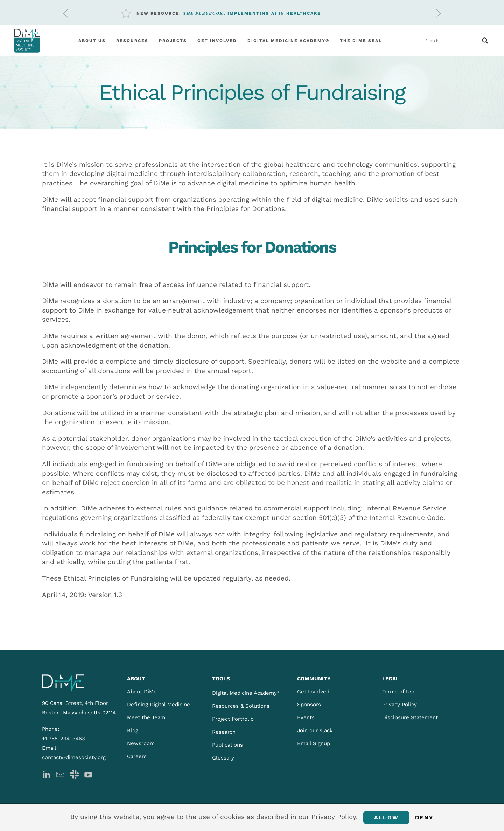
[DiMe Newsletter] (60, 774)
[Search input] (452, 41)
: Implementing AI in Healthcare (252, 13)
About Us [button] (92, 41)
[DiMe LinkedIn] (46, 774)
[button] (65, 13)
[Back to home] (27, 41)
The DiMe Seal (361, 41)
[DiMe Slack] (74, 774)
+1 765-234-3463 (64, 739)
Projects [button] (173, 41)
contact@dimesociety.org (74, 757)
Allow (386, 818)
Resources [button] (132, 41)
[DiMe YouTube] (88, 774)
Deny (424, 818)
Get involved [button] (217, 41)
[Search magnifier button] (485, 41)
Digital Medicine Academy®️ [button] (288, 41)
